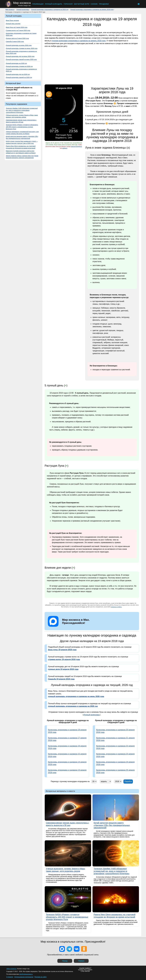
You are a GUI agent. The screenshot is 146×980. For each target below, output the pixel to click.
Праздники (104, 4)
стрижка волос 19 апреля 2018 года (64, 659)
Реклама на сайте (40, 977)
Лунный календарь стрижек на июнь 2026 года (22, 48)
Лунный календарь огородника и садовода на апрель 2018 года (92, 10)
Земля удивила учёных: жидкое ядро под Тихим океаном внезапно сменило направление (22, 157)
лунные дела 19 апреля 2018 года (63, 669)
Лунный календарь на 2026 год (16, 63)
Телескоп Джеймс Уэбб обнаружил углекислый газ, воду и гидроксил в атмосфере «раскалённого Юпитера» (22, 110)
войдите (65, 148)
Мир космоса (10, 10)
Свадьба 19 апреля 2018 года (61, 679)
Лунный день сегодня (13, 24)
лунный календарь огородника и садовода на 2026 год (73, 706)
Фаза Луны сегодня (12, 20)
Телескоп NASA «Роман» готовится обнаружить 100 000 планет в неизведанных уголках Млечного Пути (22, 127)
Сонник (94, 4)
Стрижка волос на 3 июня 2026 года (18, 30)
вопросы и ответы (116, 607)
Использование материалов (24, 977)
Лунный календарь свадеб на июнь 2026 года (21, 59)
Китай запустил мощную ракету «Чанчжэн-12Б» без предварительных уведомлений (22, 137)
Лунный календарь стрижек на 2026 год (19, 66)
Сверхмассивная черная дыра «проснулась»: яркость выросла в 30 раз (21, 121)
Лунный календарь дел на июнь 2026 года (20, 56)
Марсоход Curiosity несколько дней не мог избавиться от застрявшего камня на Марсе (21, 152)
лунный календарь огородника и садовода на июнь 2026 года (76, 696)
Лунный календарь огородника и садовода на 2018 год (50, 10)
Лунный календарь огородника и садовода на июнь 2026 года (21, 52)
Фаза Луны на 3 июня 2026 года (17, 27)
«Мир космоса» (11, 969)
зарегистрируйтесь (76, 146)
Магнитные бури (82, 4)
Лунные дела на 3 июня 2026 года (17, 38)
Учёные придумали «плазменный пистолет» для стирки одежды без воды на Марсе (22, 133)
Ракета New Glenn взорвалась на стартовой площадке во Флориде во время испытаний (21, 147)
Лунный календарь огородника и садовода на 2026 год (21, 70)
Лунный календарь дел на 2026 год (18, 74)
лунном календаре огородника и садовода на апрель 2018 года (79, 41)
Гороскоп (68, 4)
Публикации (38, 4)
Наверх (81, 961)
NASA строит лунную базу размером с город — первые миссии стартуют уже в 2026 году (22, 142)
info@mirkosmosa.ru (26, 974)
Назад (65, 961)
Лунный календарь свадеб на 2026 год (19, 77)
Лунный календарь (54, 4)
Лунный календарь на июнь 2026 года (19, 45)
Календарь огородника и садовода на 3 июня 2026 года (21, 34)
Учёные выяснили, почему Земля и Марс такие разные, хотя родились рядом (22, 116)
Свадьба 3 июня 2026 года (15, 41)
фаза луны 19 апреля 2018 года (62, 650)
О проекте (10, 977)
